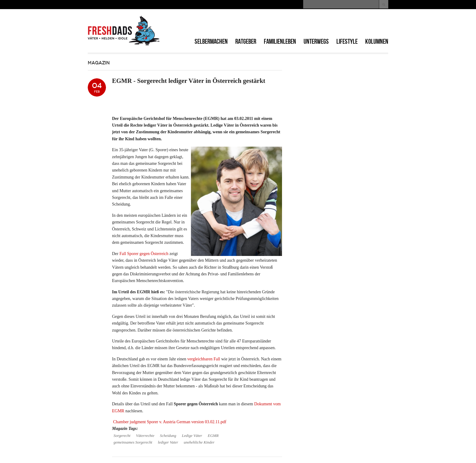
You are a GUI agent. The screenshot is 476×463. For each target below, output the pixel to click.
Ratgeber (246, 41)
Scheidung (168, 436)
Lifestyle (347, 41)
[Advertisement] (317, 24)
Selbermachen (211, 41)
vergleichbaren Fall (204, 359)
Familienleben (280, 41)
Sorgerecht (122, 436)
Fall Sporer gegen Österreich (144, 254)
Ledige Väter (192, 436)
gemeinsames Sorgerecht (133, 442)
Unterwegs (316, 41)
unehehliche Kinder (199, 442)
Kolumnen (377, 41)
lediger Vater (168, 442)
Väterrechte (145, 436)
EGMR (213, 436)
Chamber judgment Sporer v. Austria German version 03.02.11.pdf (170, 422)
